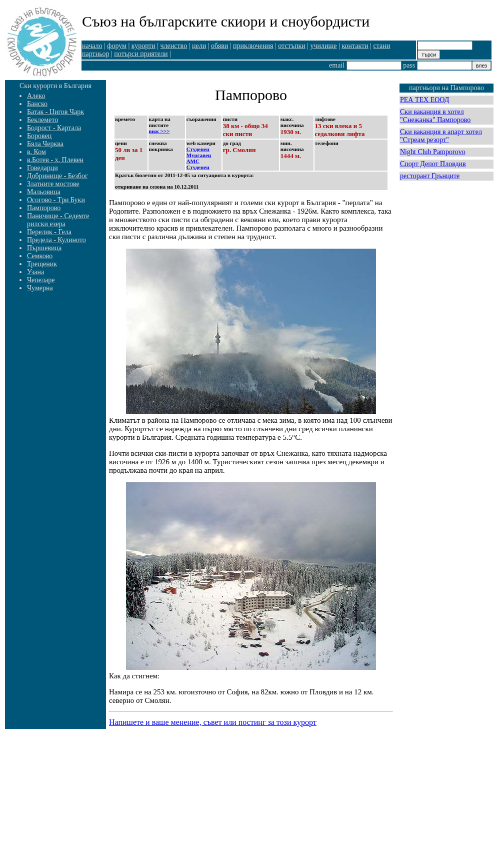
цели (199, 46)
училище (324, 46)
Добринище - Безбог (57, 176)
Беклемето (42, 120)
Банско (37, 104)
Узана (35, 272)
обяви (219, 46)
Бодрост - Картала (54, 128)
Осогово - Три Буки (56, 200)
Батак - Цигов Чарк (55, 112)
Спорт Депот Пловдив (433, 164)
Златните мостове (53, 184)
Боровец (39, 136)
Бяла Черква (45, 144)
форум (117, 46)
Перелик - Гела (49, 232)
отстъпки (291, 46)
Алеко (36, 96)
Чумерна (40, 288)
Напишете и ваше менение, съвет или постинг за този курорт (213, 722)
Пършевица (44, 248)
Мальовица (44, 192)
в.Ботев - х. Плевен (55, 160)
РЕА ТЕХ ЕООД (424, 100)
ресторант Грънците (430, 176)
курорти (143, 46)
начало (92, 46)
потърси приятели (141, 54)
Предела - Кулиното (56, 240)
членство (174, 46)
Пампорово (44, 208)
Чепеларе (41, 280)
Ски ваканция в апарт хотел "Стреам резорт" (441, 136)
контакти (355, 46)
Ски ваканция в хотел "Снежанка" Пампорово (435, 116)
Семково (40, 256)
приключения (253, 46)
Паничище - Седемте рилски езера (58, 220)
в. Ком (36, 152)
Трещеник (42, 264)
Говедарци (42, 168)
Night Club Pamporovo (433, 152)
